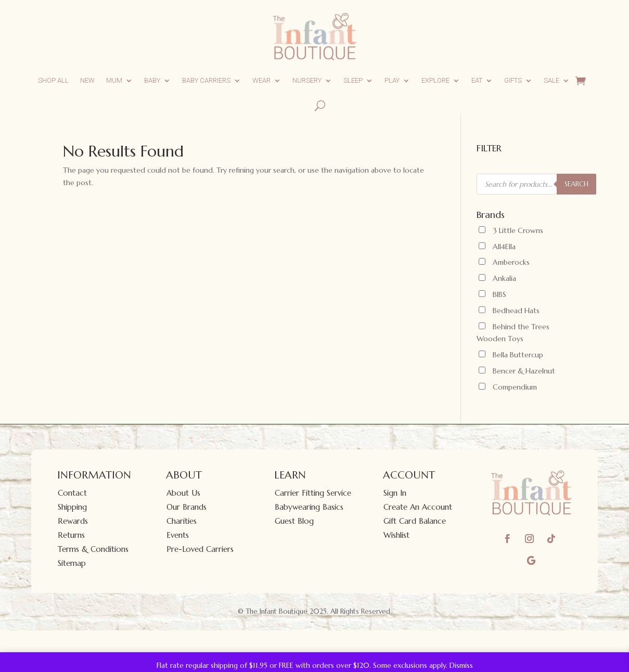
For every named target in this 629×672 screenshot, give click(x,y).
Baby (152, 80)
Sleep (353, 80)
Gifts (513, 80)
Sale (551, 80)
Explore (435, 80)
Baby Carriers (206, 80)
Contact (72, 493)
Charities (182, 521)
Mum (114, 80)
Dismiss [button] (461, 665)
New (87, 80)
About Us (183, 493)
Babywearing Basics (309, 507)
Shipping (72, 507)
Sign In (395, 493)
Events (178, 535)
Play (392, 80)
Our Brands (187, 507)
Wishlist (396, 535)
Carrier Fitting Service (313, 493)
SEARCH (576, 184)
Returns (71, 535)
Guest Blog (294, 521)
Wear (261, 80)
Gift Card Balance (415, 521)
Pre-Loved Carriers (200, 549)
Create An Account (418, 507)
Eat (477, 80)
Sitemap (72, 563)
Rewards (73, 521)
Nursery (307, 80)
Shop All (53, 80)
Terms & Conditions (93, 549)
